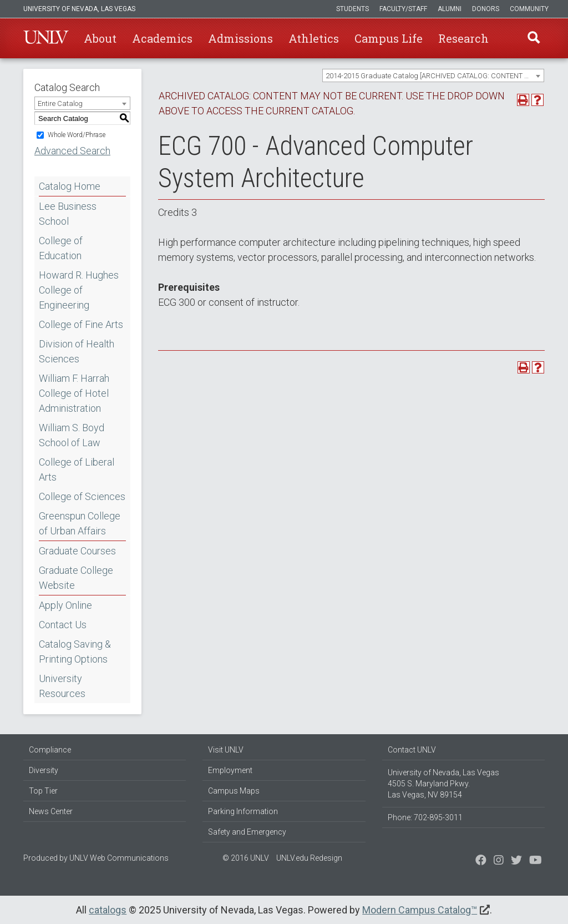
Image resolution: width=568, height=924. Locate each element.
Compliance (50, 750)
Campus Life (389, 38)
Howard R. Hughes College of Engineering (79, 290)
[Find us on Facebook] (481, 861)
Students (353, 9)
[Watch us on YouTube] (536, 861)
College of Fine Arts (81, 324)
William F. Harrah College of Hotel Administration (74, 393)
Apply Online (65, 605)
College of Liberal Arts (77, 469)
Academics (162, 38)
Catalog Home (70, 186)
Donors (486, 9)
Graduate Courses (77, 551)
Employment (230, 770)
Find (533, 38)
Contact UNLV (412, 750)
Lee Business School (68, 214)
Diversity (44, 770)
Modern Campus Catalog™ (420, 910)
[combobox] (433, 75)
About (100, 38)
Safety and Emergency (247, 832)
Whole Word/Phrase (77, 135)
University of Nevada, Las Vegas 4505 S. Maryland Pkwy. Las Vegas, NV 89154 (443, 784)
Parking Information (243, 811)
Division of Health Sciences (77, 351)
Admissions (240, 38)
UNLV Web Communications (119, 858)
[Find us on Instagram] (516, 861)
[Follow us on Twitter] (499, 861)
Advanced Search (72, 151)
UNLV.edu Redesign (309, 858)
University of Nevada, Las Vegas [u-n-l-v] (79, 9)
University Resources (62, 686)
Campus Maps (234, 791)
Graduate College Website (76, 578)
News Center (51, 811)
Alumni (450, 9)
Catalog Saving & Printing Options (75, 652)
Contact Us (63, 625)
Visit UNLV (226, 750)
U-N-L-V (46, 38)
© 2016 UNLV (246, 858)
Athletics (314, 38)
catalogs (108, 910)
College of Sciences (82, 496)
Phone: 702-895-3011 (425, 817)
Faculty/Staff (403, 9)
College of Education (61, 248)
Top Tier (43, 791)
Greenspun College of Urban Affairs (80, 523)
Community (529, 9)
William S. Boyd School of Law (72, 435)
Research (463, 38)
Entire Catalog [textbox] (60, 103)
